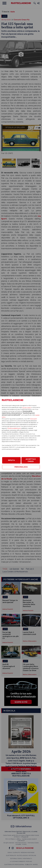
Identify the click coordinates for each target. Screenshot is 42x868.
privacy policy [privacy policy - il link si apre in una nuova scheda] (27, 407)
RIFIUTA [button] (11, 460)
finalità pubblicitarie (14, 428)
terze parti (34, 419)
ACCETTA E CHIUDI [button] (31, 460)
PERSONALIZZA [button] (21, 467)
